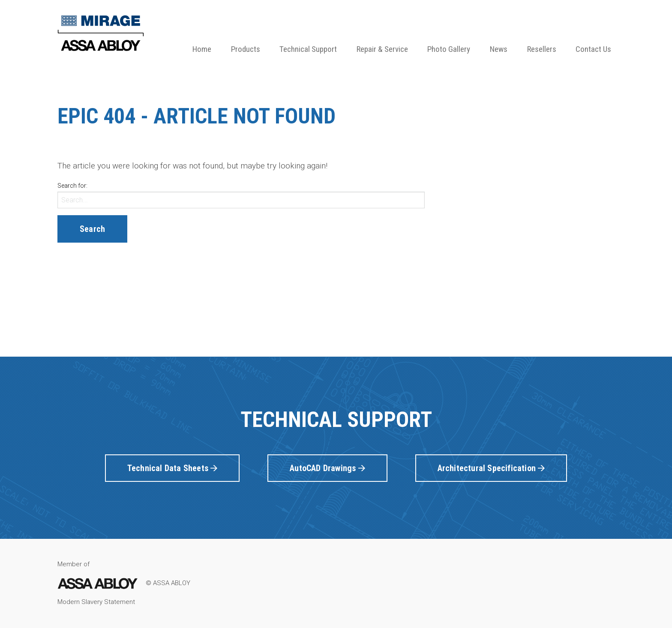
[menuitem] (202, 35)
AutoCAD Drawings (327, 468)
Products (246, 49)
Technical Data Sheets (172, 468)
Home (202, 49)
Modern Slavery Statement (96, 602)
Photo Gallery (449, 49)
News (499, 49)
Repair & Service (382, 49)
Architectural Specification (491, 468)
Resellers (542, 49)
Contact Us (593, 49)
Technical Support (308, 49)
